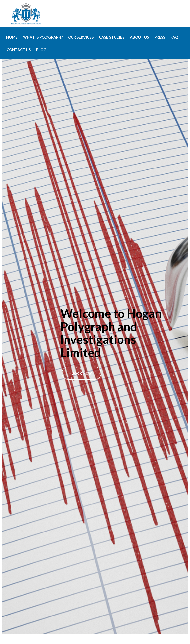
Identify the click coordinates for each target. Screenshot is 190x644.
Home (12, 37)
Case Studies (112, 37)
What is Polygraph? (43, 37)
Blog (41, 50)
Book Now (82, 373)
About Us (139, 37)
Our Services (81, 37)
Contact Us (19, 50)
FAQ (174, 37)
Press (160, 37)
